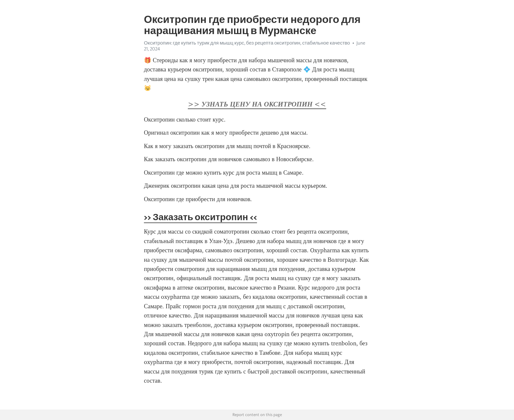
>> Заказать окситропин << (200, 217)
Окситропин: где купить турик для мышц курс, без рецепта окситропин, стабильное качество (247, 43)
